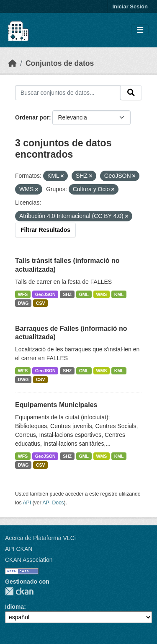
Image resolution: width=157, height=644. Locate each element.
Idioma (14, 607)
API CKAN (19, 549)
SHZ (67, 294)
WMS (102, 294)
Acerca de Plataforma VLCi (40, 538)
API (27, 503)
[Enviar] (131, 93)
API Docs (53, 503)
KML (119, 294)
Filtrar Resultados (45, 230)
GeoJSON (45, 294)
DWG (23, 303)
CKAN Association (29, 560)
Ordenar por (32, 117)
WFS (23, 294)
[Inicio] (13, 63)
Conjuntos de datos (60, 63)
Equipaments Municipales (56, 405)
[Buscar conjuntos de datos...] (68, 93)
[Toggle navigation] (140, 30)
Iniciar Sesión (130, 6)
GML (84, 294)
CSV (41, 303)
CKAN (19, 591)
